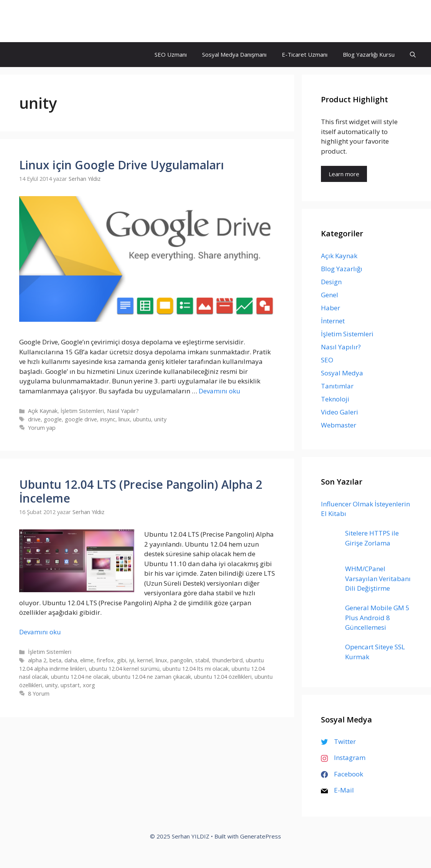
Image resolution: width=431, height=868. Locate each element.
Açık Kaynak (43, 411)
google (53, 419)
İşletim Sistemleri (82, 411)
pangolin (181, 660)
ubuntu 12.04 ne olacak (80, 677)
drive (34, 419)
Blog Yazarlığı (342, 269)
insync (108, 419)
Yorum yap (42, 428)
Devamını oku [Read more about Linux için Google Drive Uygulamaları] (220, 391)
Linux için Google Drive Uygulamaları (122, 165)
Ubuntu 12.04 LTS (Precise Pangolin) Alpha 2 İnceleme (141, 491)
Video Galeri (340, 412)
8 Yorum (39, 694)
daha (71, 660)
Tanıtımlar (337, 386)
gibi (122, 660)
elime (87, 660)
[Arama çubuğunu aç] (413, 55)
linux (124, 419)
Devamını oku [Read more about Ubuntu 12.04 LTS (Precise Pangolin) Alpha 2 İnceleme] (40, 632)
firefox (105, 660)
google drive (81, 419)
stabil (202, 660)
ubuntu (142, 419)
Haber (331, 308)
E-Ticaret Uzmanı (305, 54)
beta (55, 660)
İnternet (333, 321)
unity (160, 419)
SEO (327, 360)
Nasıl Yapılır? (123, 411)
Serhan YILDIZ (49, 21)
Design (331, 282)
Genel (330, 295)
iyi (132, 660)
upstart (70, 685)
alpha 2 (37, 660)
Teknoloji (335, 399)
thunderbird (227, 660)
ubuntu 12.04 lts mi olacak (196, 669)
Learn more (344, 174)
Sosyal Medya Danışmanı (234, 54)
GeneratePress (261, 836)
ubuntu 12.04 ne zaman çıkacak (152, 677)
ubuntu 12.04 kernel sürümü (124, 669)
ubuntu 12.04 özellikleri (223, 677)
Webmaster (339, 425)
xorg (89, 685)
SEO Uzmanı (171, 54)
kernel (145, 660)
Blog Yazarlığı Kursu (369, 54)
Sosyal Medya (342, 373)
